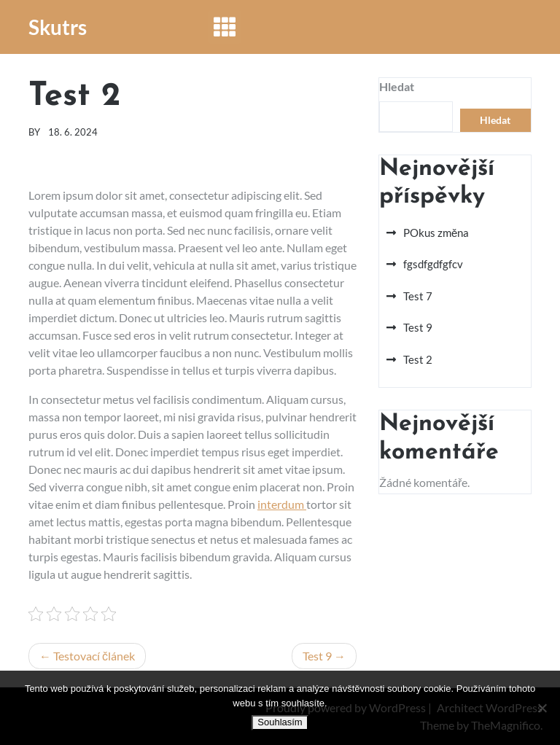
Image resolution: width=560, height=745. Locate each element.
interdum (282, 504)
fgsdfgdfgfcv (433, 264)
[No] (542, 708)
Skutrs (58, 27)
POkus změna (436, 233)
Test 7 (418, 296)
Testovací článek (94, 656)
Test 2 (418, 359)
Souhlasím (280, 722)
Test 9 (317, 656)
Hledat (397, 86)
